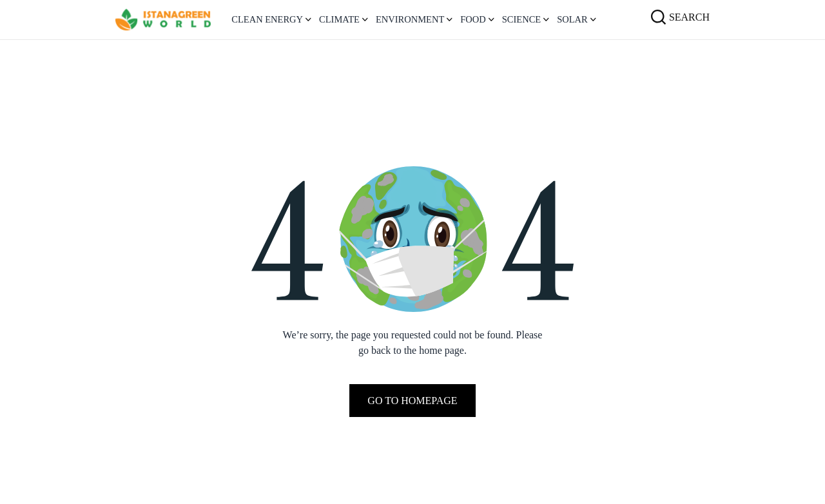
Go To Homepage (412, 401)
